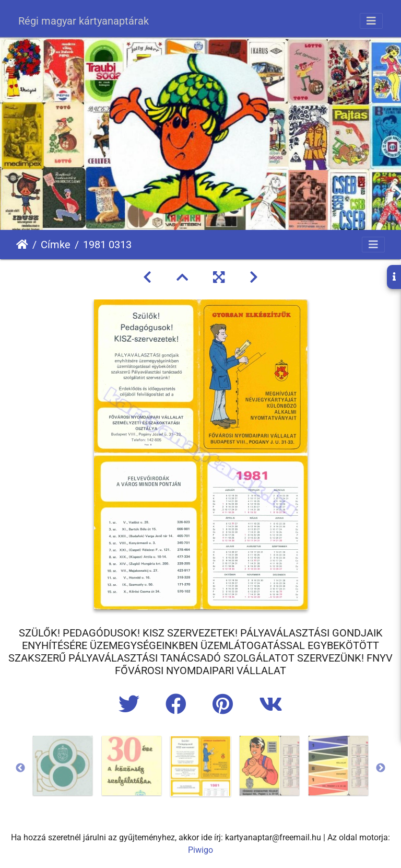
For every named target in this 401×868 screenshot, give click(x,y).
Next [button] (381, 768)
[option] (63, 766)
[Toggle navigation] (371, 21)
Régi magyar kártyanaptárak (84, 21)
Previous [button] (20, 768)
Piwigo (200, 850)
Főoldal (22, 245)
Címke (56, 245)
